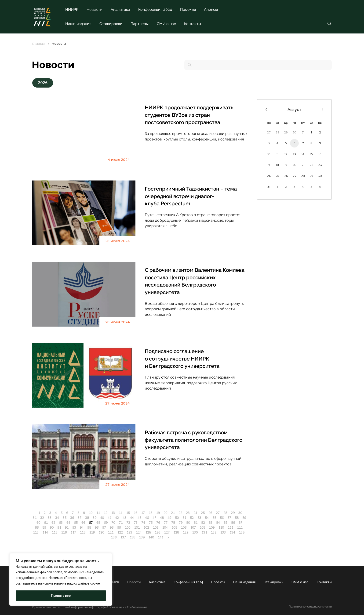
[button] (43, 83)
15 (128, 513)
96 (97, 527)
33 (50, 518)
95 (89, 527)
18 (150, 513)
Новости (95, 9)
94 (82, 527)
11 (98, 513)
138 (132, 537)
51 (184, 518)
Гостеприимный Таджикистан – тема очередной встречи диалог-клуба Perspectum (191, 196)
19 (158, 513)
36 (72, 518)
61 (46, 523)
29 (233, 513)
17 (143, 513)
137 (123, 537)
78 (173, 523)
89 (44, 527)
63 (61, 523)
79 (181, 523)
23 (188, 513)
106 (184, 527)
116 (64, 532)
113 (36, 532)
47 (154, 518)
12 (106, 513)
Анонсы (211, 9)
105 (174, 527)
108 (202, 527)
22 (180, 513)
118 (83, 532)
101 (137, 527)
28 (225, 513)
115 (55, 532)
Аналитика (120, 9)
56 (222, 518)
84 (218, 523)
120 (101, 532)
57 (229, 518)
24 (195, 513)
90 (52, 527)
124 (139, 532)
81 (196, 523)
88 (37, 527)
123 (129, 532)
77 (166, 523)
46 (147, 518)
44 (132, 518)
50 (177, 518)
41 (109, 518)
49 (169, 518)
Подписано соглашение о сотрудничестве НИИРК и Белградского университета (182, 359)
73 (136, 523)
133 (223, 532)
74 (143, 523)
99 (119, 527)
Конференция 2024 (155, 9)
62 (53, 523)
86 (233, 523)
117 (73, 532)
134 (232, 532)
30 (240, 513)
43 (124, 518)
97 (104, 527)
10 (91, 513)
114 (45, 532)
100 (127, 527)
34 (57, 518)
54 (207, 518)
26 (210, 513)
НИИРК (72, 9)
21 (173, 513)
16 (135, 513)
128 (176, 532)
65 (76, 523)
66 (83, 523)
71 (121, 523)
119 (92, 532)
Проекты (188, 9)
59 (244, 518)
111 (230, 527)
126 (157, 532)
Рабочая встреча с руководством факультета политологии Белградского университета (194, 440)
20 (165, 513)
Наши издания (78, 24)
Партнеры (140, 24)
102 (146, 527)
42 (117, 518)
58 (237, 518)
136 (114, 537)
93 (74, 527)
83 (211, 523)
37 (80, 518)
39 (95, 518)
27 (218, 513)
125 (148, 532)
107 (193, 527)
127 (167, 532)
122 (120, 532)
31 (35, 518)
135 (242, 532)
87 (240, 523)
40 (102, 518)
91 (59, 527)
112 (240, 527)
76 (158, 523)
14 (120, 513)
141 (160, 537)
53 (199, 518)
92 (67, 527)
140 (151, 537)
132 (214, 532)
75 (151, 523)
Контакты (193, 24)
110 (221, 527)
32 (42, 518)
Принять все (61, 596)
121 (111, 532)
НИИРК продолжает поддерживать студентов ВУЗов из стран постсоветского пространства (189, 115)
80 (188, 523)
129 (186, 532)
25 (203, 513)
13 (113, 513)
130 (195, 532)
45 (139, 518)
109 (212, 527)
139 (142, 537)
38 (87, 518)
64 (68, 523)
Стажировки (111, 24)
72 (128, 523)
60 (38, 523)
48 (162, 518)
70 (113, 523)
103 (156, 527)
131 (204, 532)
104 (165, 527)
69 (106, 523)
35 (65, 518)
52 (192, 518)
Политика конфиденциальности (310, 607)
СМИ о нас (166, 24)
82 (203, 523)
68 (98, 523)
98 (112, 527)
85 (226, 523)
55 (214, 518)
